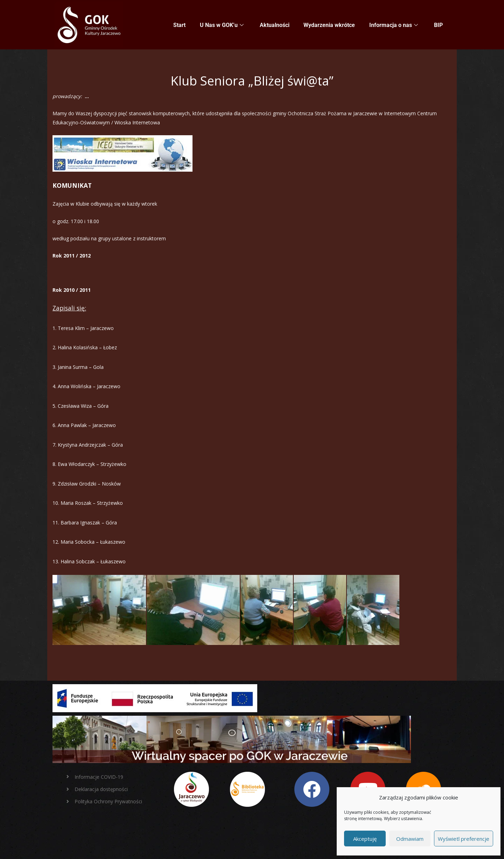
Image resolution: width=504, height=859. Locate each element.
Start (180, 25)
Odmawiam (410, 839)
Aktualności (275, 25)
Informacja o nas (394, 25)
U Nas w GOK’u (222, 25)
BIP (438, 25)
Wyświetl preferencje (464, 839)
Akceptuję (365, 839)
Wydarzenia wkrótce (330, 25)
